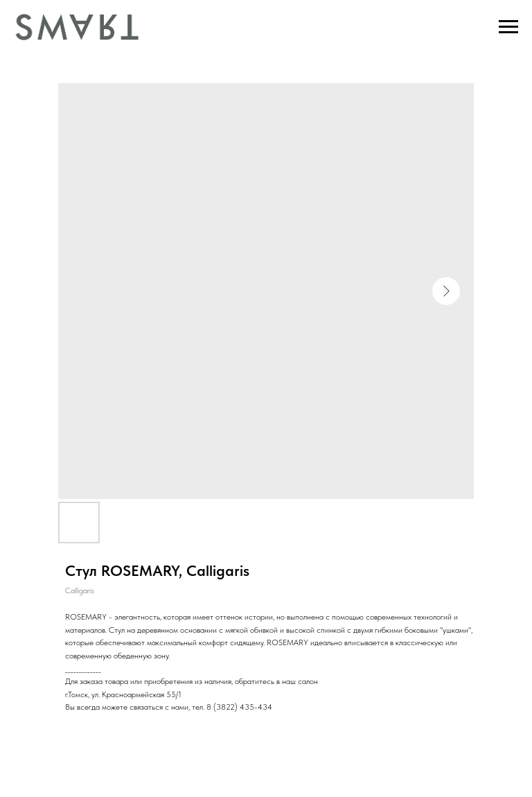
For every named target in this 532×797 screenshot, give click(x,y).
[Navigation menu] (508, 27)
